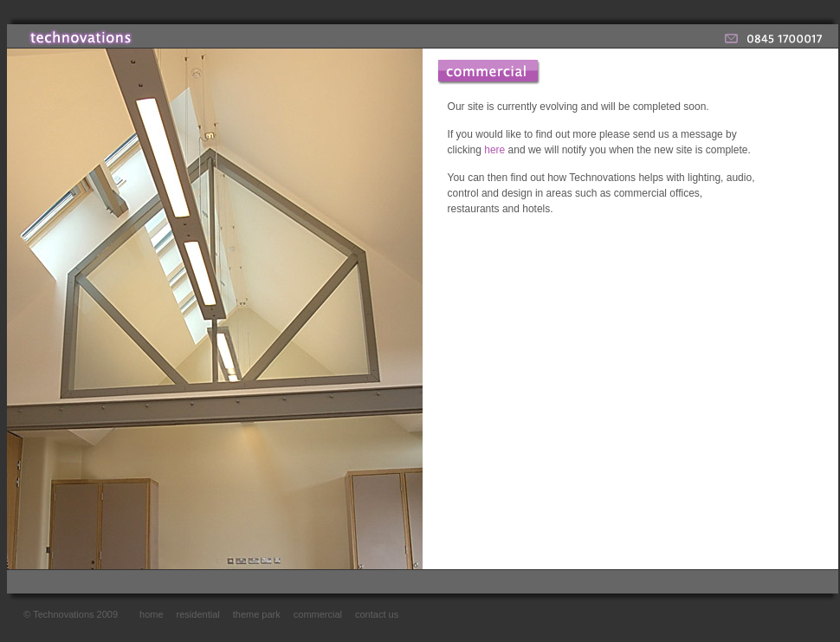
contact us (377, 614)
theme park (257, 614)
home (152, 614)
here (494, 150)
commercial (318, 614)
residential (198, 614)
